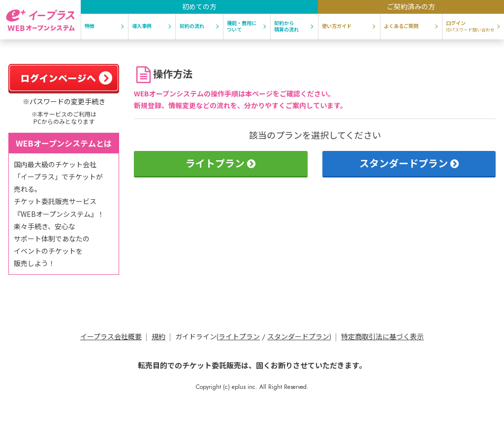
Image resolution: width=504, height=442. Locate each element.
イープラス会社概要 (111, 337)
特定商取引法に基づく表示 (382, 337)
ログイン (470, 26)
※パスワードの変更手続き (64, 101)
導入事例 (142, 26)
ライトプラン (220, 163)
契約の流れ (192, 26)
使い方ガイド (337, 26)
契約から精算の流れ (286, 26)
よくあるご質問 (401, 26)
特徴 (90, 26)
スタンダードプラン (409, 163)
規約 (158, 337)
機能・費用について (242, 26)
